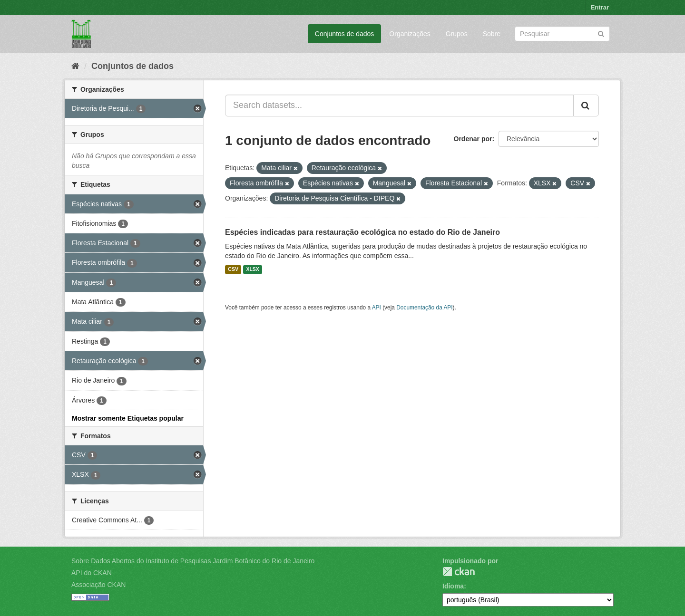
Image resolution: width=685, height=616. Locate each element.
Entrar (600, 7)
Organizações (410, 34)
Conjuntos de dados (345, 34)
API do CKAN (92, 573)
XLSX (252, 269)
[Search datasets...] (399, 106)
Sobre (492, 34)
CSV (233, 269)
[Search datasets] (562, 34)
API (377, 308)
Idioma (453, 586)
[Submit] (601, 33)
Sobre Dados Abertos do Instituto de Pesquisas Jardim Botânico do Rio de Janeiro (193, 561)
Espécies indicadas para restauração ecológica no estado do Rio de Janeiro (362, 232)
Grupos (457, 34)
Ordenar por (473, 139)
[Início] (75, 66)
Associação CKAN (98, 585)
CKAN (459, 572)
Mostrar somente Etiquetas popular (128, 418)
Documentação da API (424, 308)
